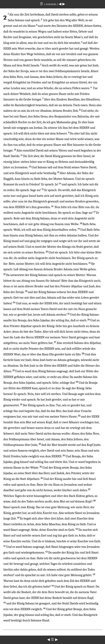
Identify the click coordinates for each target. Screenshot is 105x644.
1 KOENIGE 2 (51, 4)
